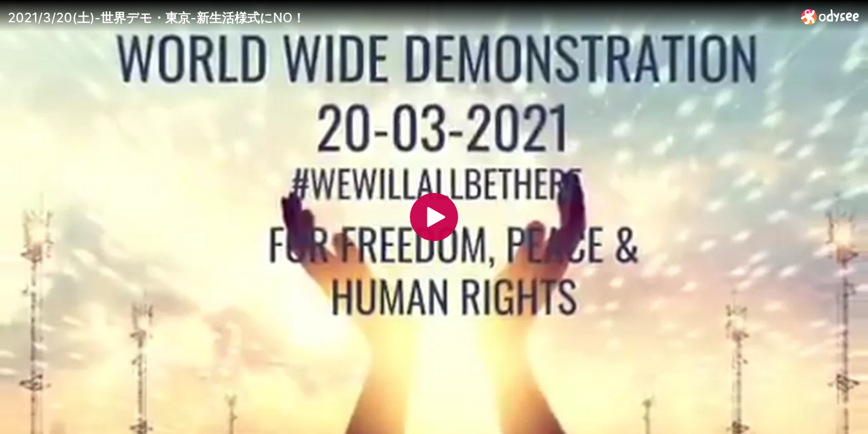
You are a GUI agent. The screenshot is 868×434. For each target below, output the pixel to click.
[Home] (830, 17)
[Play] (434, 217)
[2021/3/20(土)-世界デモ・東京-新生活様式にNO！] (400, 17)
